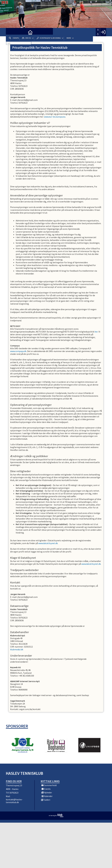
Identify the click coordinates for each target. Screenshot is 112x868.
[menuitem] (10, 32)
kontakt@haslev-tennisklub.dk (14, 801)
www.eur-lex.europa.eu (55, 117)
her (96, 332)
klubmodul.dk (17, 649)
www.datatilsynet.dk (48, 543)
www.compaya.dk (18, 351)
